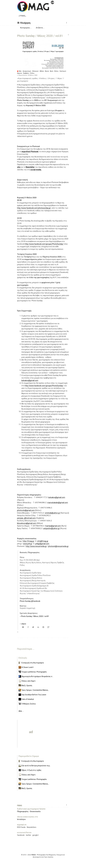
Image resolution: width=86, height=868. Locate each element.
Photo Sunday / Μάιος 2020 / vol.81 (35, 616)
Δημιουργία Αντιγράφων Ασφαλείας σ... (37, 676)
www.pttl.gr (28, 544)
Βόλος (56, 71)
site (19, 167)
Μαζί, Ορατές (27, 686)
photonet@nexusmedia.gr (58, 546)
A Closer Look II (27, 667)
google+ (36, 835)
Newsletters (32, 827)
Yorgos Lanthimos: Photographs (34, 672)
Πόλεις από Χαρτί (29, 681)
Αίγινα (47, 71)
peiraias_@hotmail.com (26, 518)
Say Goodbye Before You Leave (34, 695)
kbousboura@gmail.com (27, 523)
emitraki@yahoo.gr (52, 513)
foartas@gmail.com (53, 526)
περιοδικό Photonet (30, 152)
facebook (21, 835)
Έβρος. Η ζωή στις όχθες (31, 770)
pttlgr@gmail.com (42, 544)
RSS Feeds (21, 827)
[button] (24, 23)
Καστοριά (63, 71)
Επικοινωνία (35, 811)
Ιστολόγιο (21, 819)
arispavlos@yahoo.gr (51, 528)
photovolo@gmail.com (26, 510)
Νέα (20, 71)
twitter (28, 835)
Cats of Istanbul (28, 699)
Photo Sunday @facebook (30, 601)
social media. (36, 170)
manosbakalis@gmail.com (58, 503)
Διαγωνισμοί (27, 71)
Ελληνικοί (35, 71)
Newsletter (30, 167)
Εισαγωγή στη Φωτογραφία (33, 663)
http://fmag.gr (28, 541)
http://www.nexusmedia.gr (36, 546)
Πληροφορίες (23, 811)
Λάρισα (19, 73)
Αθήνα (42, 71)
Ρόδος (32, 73)
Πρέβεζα (26, 73)
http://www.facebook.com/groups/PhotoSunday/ (44, 244)
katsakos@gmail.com (30, 380)
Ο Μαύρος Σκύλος (29, 704)
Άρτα (52, 71)
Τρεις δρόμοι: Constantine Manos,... (35, 690)
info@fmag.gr (43, 541)
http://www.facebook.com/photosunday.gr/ (34, 208)
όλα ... (21, 711)
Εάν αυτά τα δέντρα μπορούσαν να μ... (36, 766)
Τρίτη (54, 239)
